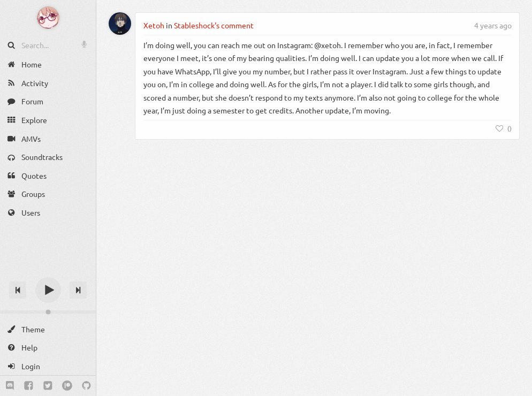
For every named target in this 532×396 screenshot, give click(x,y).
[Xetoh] (120, 24)
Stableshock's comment (214, 25)
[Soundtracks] (48, 157)
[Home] (48, 64)
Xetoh (154, 25)
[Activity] (48, 83)
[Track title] (48, 271)
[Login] (48, 366)
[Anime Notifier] (48, 18)
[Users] (48, 213)
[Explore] (48, 120)
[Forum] (48, 101)
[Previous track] (18, 290)
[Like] (504, 128)
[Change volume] (48, 312)
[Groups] (48, 194)
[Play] (48, 290)
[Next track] (78, 290)
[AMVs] (48, 138)
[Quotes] (48, 176)
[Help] (48, 348)
